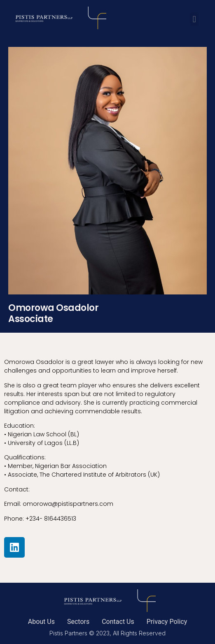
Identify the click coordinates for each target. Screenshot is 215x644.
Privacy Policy (167, 622)
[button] (194, 19)
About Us (41, 622)
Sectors (78, 622)
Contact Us (118, 622)
